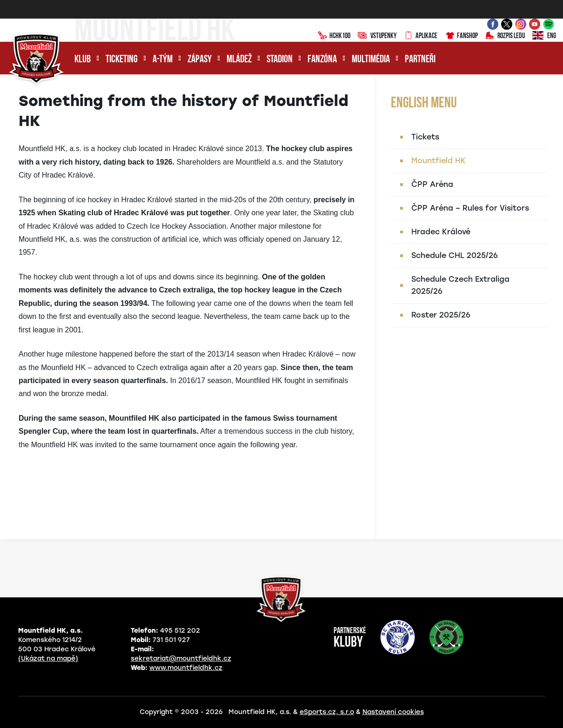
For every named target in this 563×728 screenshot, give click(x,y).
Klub (83, 60)
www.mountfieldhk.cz (186, 668)
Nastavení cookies (393, 712)
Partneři (420, 60)
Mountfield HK (439, 161)
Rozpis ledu (505, 36)
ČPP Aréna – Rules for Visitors (470, 208)
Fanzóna (322, 60)
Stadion (280, 60)
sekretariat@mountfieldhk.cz (181, 659)
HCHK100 (334, 36)
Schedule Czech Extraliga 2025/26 (460, 285)
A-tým (163, 60)
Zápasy (200, 60)
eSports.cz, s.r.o (327, 712)
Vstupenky (377, 36)
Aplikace (421, 36)
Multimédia (371, 60)
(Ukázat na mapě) (48, 659)
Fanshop (461, 36)
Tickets (425, 137)
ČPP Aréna (432, 184)
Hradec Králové (441, 232)
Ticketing (122, 60)
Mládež (239, 60)
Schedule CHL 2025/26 (455, 255)
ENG (544, 36)
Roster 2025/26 (441, 315)
